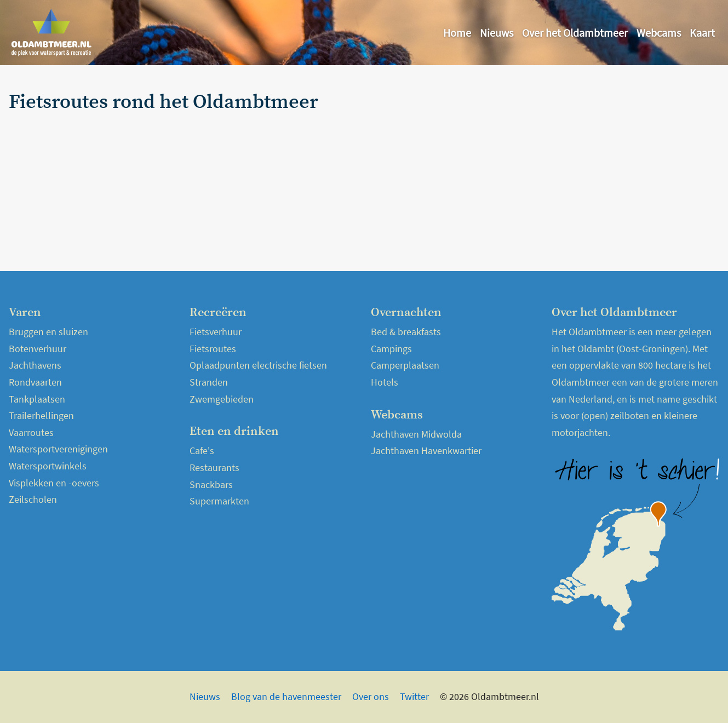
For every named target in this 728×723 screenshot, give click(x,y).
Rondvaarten (35, 382)
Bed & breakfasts (406, 332)
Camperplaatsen (405, 365)
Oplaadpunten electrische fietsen (258, 365)
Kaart (702, 33)
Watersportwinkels (48, 466)
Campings (391, 349)
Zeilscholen (33, 499)
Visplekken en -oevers (54, 483)
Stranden (209, 382)
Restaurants (214, 467)
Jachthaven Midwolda (416, 434)
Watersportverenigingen (58, 449)
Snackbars (211, 484)
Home (457, 33)
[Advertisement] (603, 168)
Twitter (414, 696)
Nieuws (497, 33)
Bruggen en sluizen (48, 332)
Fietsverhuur (216, 332)
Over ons (371, 696)
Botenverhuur (38, 349)
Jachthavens (35, 365)
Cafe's (202, 451)
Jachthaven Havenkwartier (426, 451)
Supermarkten (219, 501)
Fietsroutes (213, 349)
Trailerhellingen (41, 415)
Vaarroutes (31, 432)
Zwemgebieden (222, 399)
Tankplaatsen (37, 399)
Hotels (385, 382)
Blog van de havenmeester (286, 696)
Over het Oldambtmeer (575, 33)
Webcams (659, 33)
